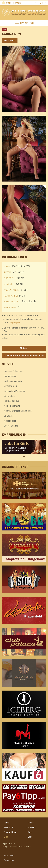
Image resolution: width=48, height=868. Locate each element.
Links (30, 837)
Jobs (30, 832)
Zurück (24, 348)
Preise (31, 823)
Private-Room (10, 832)
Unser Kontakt (12, 3)
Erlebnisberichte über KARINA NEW (24, 356)
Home (6, 823)
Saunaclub (9, 827)
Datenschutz (10, 860)
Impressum (9, 856)
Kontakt (31, 827)
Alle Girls (10, 40)
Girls (6, 837)
